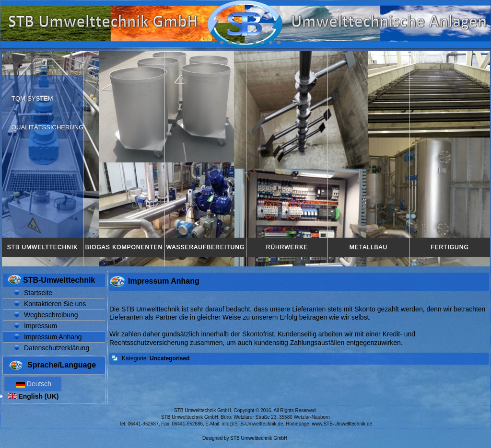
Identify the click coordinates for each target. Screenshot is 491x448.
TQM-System (32, 98)
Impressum (41, 326)
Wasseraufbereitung (206, 247)
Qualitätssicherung (47, 127)
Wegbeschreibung (51, 315)
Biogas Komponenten (124, 247)
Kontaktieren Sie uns (55, 304)
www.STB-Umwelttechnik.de (342, 424)
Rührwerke (287, 247)
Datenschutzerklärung (57, 348)
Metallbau (368, 247)
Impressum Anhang (53, 337)
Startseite (38, 293)
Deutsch (33, 384)
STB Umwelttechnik (42, 247)
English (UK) (34, 396)
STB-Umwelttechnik (59, 280)
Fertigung (450, 247)
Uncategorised (170, 358)
